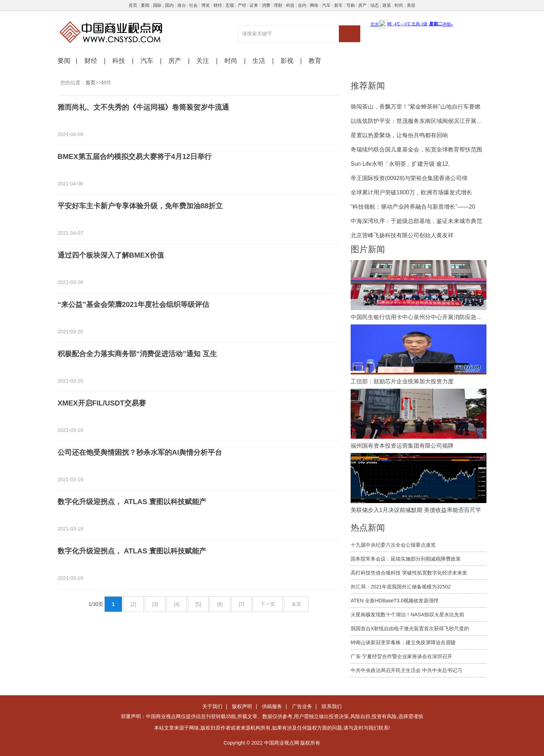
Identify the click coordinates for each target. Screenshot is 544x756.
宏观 (230, 5)
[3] (155, 604)
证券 (254, 5)
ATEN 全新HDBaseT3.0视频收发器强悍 (395, 601)
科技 (290, 5)
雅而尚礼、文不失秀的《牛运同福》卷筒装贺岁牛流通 (143, 107)
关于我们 (212, 706)
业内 (302, 5)
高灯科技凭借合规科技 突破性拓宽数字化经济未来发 (409, 573)
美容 (411, 5)
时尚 (399, 5)
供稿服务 (272, 706)
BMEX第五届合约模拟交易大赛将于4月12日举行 (135, 156)
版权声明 (242, 706)
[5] (198, 604)
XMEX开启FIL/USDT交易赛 (102, 403)
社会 (193, 5)
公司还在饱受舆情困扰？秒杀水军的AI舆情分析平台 (140, 452)
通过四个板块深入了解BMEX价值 (111, 255)
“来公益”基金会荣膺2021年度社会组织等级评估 (133, 304)
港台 (182, 5)
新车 (338, 5)
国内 (169, 5)
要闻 (145, 5)
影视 (287, 61)
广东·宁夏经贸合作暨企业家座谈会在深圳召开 (401, 656)
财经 (218, 5)
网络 (314, 5)
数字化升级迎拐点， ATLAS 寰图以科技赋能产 (132, 502)
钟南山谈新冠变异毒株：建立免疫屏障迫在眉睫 (403, 642)
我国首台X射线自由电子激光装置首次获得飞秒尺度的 (410, 628)
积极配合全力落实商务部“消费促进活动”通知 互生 (137, 354)
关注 (203, 61)
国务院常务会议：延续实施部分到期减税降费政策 (406, 559)
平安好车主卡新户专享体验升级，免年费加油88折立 (140, 206)
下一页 (268, 604)
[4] (177, 604)
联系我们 (332, 706)
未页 (296, 604)
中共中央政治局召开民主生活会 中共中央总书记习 (406, 670)
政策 (387, 5)
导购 (351, 5)
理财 (278, 5)
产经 (242, 5)
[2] (134, 604)
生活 (259, 61)
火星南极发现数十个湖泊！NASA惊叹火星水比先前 (407, 615)
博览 (206, 5)
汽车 (326, 5)
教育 (315, 61)
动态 (375, 5)
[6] (220, 604)
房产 (362, 5)
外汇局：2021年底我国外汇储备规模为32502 (401, 587)
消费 (266, 5)
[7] (242, 604)
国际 (157, 5)
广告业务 (302, 706)
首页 (133, 5)
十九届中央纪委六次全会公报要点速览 (393, 545)
